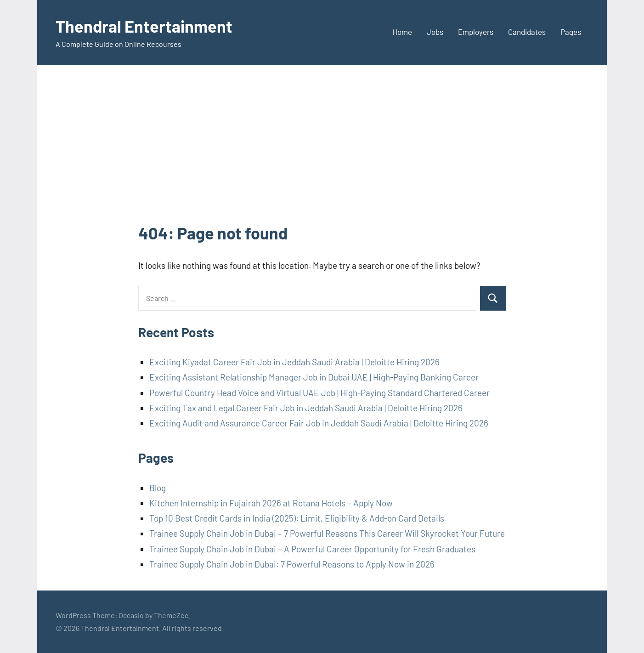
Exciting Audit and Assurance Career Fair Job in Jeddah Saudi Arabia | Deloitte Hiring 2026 (319, 423)
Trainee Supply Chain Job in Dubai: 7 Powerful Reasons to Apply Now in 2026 (292, 564)
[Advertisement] (322, 153)
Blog (158, 488)
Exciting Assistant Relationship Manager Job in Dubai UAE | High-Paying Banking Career (314, 377)
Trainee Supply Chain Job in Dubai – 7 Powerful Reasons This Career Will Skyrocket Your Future (327, 533)
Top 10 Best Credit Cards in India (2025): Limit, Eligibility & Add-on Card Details (297, 518)
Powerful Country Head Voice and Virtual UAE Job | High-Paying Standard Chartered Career (319, 393)
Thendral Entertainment (144, 26)
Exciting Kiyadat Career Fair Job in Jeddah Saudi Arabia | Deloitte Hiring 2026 (294, 362)
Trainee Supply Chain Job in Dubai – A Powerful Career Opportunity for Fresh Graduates (312, 549)
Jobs (435, 32)
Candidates (527, 32)
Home (402, 32)
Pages (571, 32)
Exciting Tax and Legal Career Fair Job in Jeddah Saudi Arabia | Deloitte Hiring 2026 (306, 408)
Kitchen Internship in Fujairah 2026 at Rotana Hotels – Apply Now (271, 503)
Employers (476, 32)
